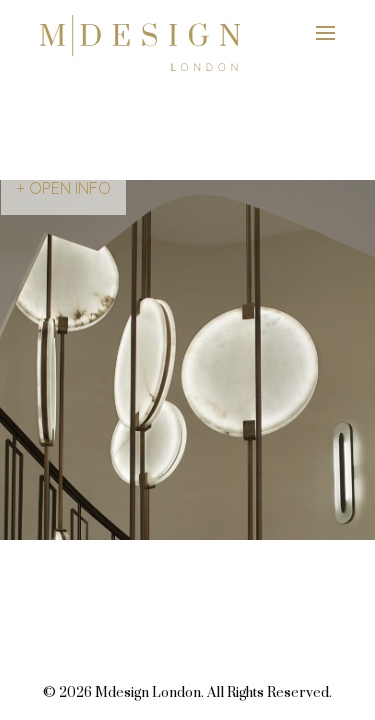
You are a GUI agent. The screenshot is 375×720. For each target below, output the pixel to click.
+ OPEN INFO (63, 188)
